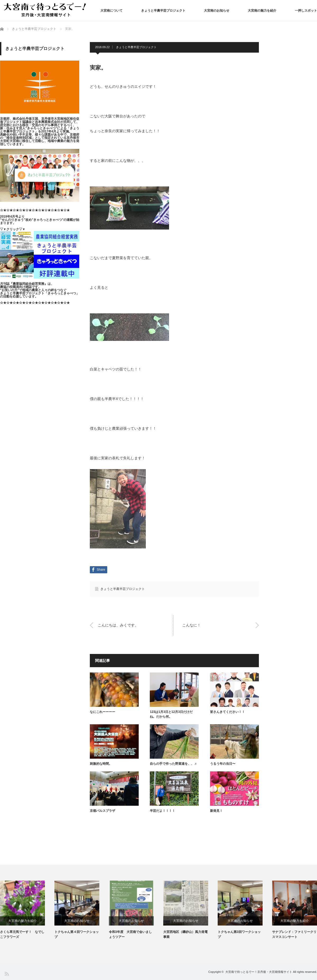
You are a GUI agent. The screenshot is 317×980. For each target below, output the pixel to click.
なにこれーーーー (102, 712)
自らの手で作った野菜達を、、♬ (173, 764)
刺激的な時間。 (101, 764)
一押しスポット (306, 11)
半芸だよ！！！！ (162, 811)
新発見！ (216, 811)
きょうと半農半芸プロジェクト (163, 11)
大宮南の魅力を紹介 (262, 11)
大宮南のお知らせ (217, 11)
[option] (27, 910)
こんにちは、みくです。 (118, 625)
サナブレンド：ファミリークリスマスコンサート (294, 934)
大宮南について (111, 11)
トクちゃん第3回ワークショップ (239, 934)
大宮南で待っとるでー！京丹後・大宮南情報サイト (259, 972)
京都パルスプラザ (102, 811)
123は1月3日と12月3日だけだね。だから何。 (171, 714)
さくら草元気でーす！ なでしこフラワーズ (22, 934)
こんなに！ (192, 625)
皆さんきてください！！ (227, 712)
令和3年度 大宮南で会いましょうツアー (130, 934)
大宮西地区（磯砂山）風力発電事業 (185, 934)
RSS (6, 974)
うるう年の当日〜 (223, 764)
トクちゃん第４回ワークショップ (77, 934)
